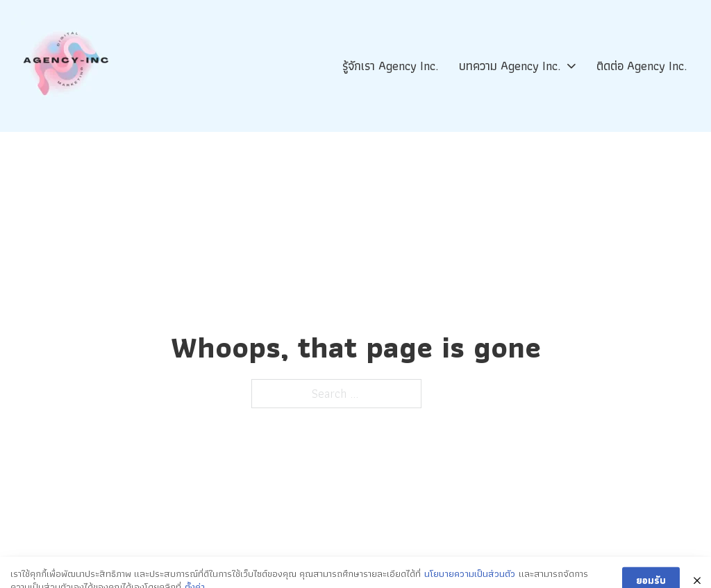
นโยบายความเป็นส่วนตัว (470, 578)
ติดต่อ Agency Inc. (642, 66)
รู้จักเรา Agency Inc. (390, 66)
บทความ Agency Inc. (510, 66)
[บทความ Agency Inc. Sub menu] (571, 66)
